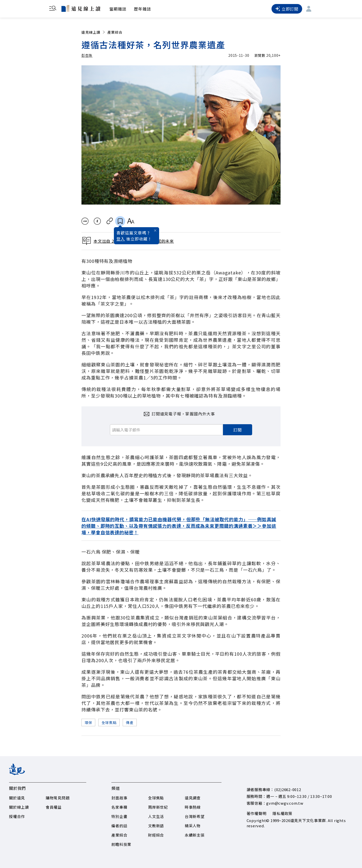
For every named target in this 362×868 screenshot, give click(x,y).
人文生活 (156, 816)
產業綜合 (115, 32)
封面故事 (119, 798)
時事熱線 (193, 807)
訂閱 (238, 430)
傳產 (130, 722)
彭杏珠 (87, 55)
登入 (121, 239)
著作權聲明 (257, 813)
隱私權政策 (282, 813)
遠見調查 (193, 798)
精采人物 (193, 826)
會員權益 (54, 807)
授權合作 (17, 816)
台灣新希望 (195, 816)
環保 (88, 722)
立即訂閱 (287, 9)
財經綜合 (156, 835)
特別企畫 (119, 816)
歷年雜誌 (143, 9)
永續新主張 (195, 835)
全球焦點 (109, 722)
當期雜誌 (118, 9)
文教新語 (156, 826)
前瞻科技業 (121, 844)
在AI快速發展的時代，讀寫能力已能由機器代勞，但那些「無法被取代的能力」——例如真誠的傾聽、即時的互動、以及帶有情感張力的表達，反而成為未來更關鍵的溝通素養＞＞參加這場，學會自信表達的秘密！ (179, 526)
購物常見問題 (58, 798)
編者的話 (119, 826)
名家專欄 (119, 807)
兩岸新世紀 (158, 807)
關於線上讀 (19, 807)
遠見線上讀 (94, 32)
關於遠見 (17, 798)
